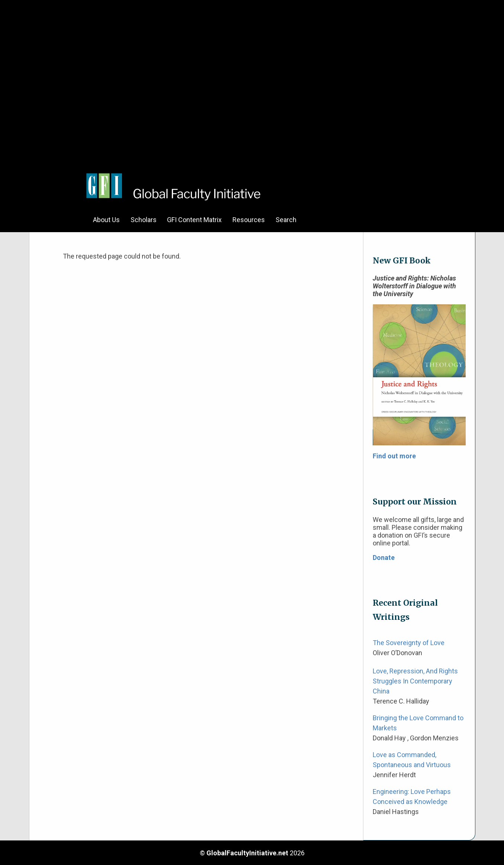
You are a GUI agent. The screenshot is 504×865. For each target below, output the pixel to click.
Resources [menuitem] (249, 220)
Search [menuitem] (286, 220)
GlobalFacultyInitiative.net (247, 853)
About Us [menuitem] (106, 220)
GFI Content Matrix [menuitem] (194, 220)
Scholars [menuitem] (144, 220)
